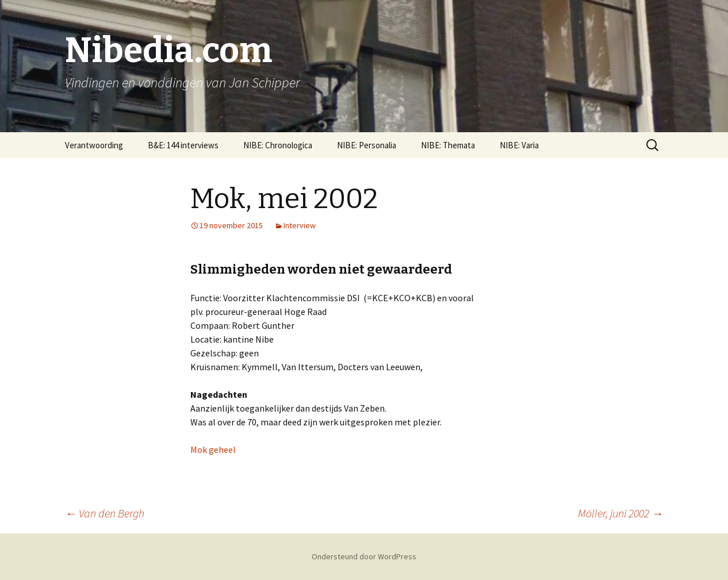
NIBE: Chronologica (278, 145)
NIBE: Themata (448, 145)
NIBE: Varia (519, 145)
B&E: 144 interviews (183, 145)
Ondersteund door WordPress (364, 556)
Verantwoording (94, 145)
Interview (300, 225)
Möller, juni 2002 (620, 513)
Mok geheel (213, 450)
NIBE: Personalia (367, 145)
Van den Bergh (105, 513)
